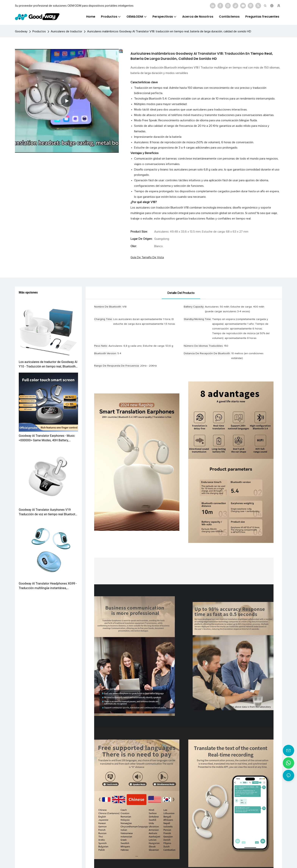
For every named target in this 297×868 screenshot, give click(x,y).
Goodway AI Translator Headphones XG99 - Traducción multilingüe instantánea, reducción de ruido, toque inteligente (48, 586)
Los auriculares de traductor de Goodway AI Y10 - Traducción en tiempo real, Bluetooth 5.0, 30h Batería (48, 364)
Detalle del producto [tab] (181, 293)
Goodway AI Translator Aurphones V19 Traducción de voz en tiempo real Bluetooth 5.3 (48, 512)
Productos (39, 31)
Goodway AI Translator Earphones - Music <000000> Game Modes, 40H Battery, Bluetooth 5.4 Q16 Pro (47, 438)
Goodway (21, 31)
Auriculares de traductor (66, 31)
